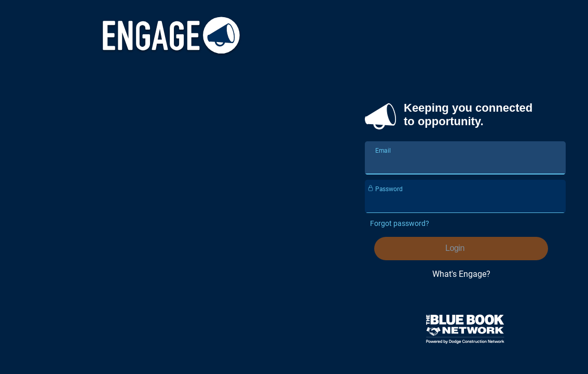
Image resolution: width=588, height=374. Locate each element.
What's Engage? (461, 274)
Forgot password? (400, 223)
